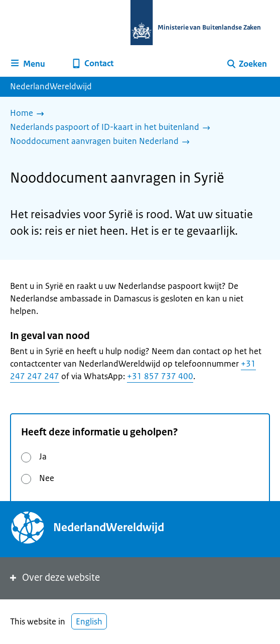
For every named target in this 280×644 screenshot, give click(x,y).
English (89, 621)
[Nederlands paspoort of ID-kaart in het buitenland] (113, 128)
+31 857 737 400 (160, 376)
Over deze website (54, 578)
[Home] (30, 114)
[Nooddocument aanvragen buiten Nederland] (102, 142)
